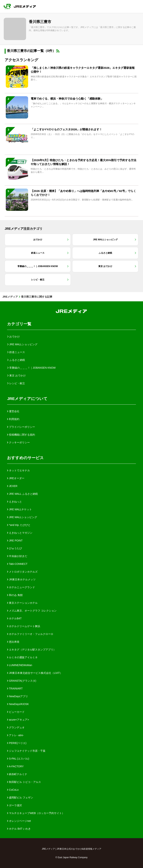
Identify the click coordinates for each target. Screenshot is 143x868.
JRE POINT (15, 541)
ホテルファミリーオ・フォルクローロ (30, 634)
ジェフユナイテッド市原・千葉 (26, 751)
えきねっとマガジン (20, 533)
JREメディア (10, 297)
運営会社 (13, 411)
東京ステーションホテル (22, 603)
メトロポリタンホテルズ (22, 572)
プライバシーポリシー (21, 427)
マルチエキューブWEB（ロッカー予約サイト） (36, 813)
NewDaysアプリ (18, 696)
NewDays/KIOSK (18, 704)
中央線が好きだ (17, 556)
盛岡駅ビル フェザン (20, 798)
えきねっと (15, 502)
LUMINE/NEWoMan (20, 665)
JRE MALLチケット (19, 509)
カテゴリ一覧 (19, 324)
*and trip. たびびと (19, 525)
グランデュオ (16, 727)
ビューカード (16, 712)
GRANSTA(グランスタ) (22, 681)
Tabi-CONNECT (17, 564)
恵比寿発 (13, 642)
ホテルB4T (14, 618)
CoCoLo (13, 790)
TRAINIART (15, 689)
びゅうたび (15, 548)
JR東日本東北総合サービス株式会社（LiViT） (35, 673)
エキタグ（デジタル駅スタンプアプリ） (31, 650)
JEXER (12, 486)
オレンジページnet (19, 821)
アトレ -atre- (15, 735)
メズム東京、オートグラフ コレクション (32, 611)
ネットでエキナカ (18, 470)
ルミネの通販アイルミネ (22, 657)
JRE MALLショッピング (22, 517)
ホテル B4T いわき (19, 829)
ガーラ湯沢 (15, 805)
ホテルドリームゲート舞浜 (24, 626)
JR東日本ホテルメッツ (21, 579)
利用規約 (13, 419)
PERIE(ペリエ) (17, 743)
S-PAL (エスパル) (18, 759)
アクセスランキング (21, 60)
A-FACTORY (15, 766)
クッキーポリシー (18, 442)
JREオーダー (16, 478)
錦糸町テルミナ (17, 774)
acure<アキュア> (18, 720)
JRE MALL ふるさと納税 (22, 494)
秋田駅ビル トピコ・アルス (24, 782)
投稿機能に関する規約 (21, 435)
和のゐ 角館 (15, 595)
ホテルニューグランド (21, 587)
